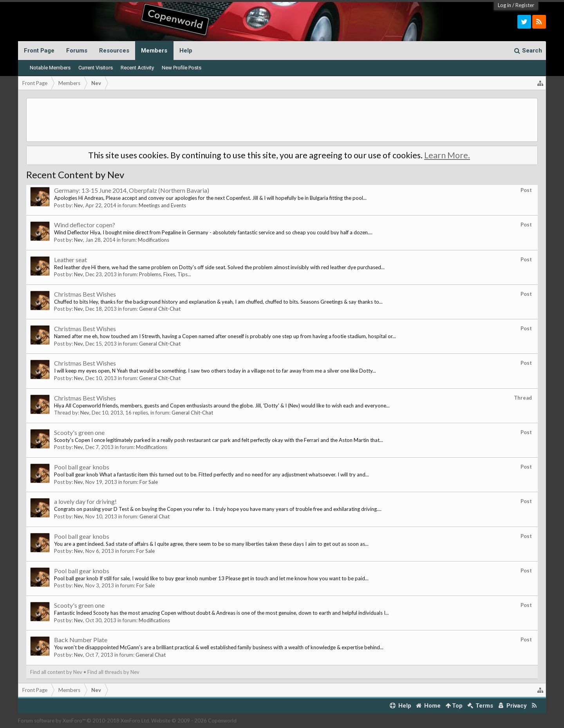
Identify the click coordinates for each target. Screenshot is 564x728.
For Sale (149, 482)
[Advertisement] (282, 120)
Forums (77, 51)
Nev (79, 205)
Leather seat (70, 260)
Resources (114, 51)
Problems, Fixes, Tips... (165, 274)
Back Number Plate (81, 640)
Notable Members (50, 68)
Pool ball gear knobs (82, 467)
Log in (504, 5)
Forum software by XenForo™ (84, 721)
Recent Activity (137, 68)
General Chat (155, 516)
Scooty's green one (79, 432)
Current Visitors (96, 68)
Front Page (39, 51)
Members (154, 51)
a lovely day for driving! (85, 501)
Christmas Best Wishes (85, 294)
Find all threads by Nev (113, 672)
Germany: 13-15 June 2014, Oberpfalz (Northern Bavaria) (132, 190)
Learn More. (447, 155)
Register (525, 5)
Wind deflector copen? (85, 225)
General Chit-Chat (160, 309)
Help (186, 51)
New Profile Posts (182, 68)
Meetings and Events (162, 205)
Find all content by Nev (56, 672)
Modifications (154, 240)
